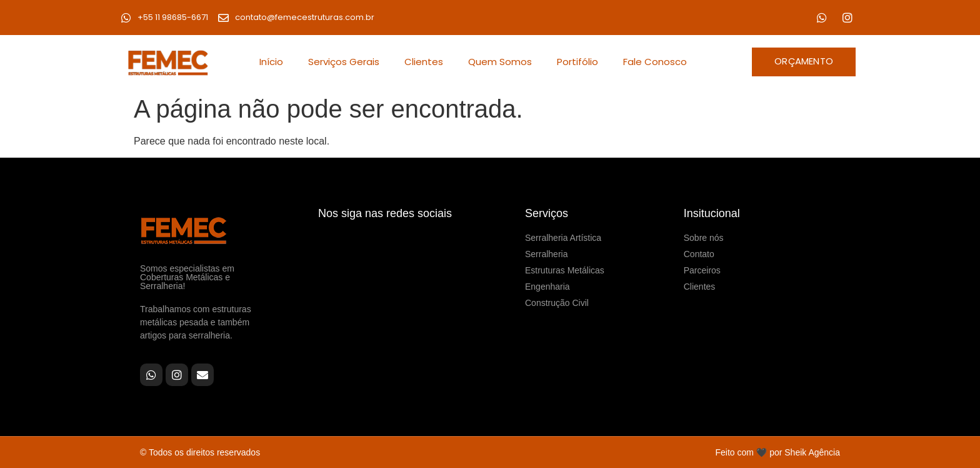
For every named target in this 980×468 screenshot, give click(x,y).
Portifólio (577, 62)
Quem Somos (500, 62)
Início (271, 62)
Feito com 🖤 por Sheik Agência (777, 452)
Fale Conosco (655, 62)
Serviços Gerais (344, 62)
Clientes (424, 62)
